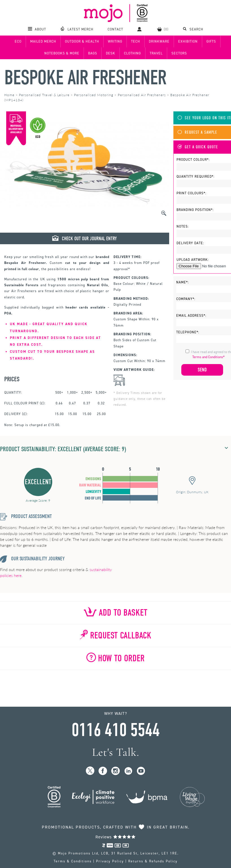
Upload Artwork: (193, 260)
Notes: (183, 226)
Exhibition (188, 41)
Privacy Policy (110, 861)
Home (9, 95)
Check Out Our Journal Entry (84, 239)
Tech (136, 41)
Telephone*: (188, 332)
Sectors (179, 53)
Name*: (183, 282)
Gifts (211, 41)
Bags (93, 53)
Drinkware (159, 41)
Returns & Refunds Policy (153, 861)
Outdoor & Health (82, 41)
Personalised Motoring (94, 95)
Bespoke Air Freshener (85, 78)
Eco (18, 41)
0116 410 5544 (115, 730)
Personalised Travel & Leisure (44, 95)
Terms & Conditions (73, 861)
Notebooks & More (62, 53)
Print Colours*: (191, 193)
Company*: (186, 299)
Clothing (132, 53)
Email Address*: (191, 316)
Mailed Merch (43, 41)
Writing (115, 41)
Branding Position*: (195, 210)
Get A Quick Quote (198, 147)
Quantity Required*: (196, 177)
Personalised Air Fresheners (142, 95)
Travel (156, 53)
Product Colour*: (193, 160)
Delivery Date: (190, 243)
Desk (111, 53)
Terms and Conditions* (208, 357)
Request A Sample (197, 132)
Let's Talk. (116, 752)
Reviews (116, 837)
